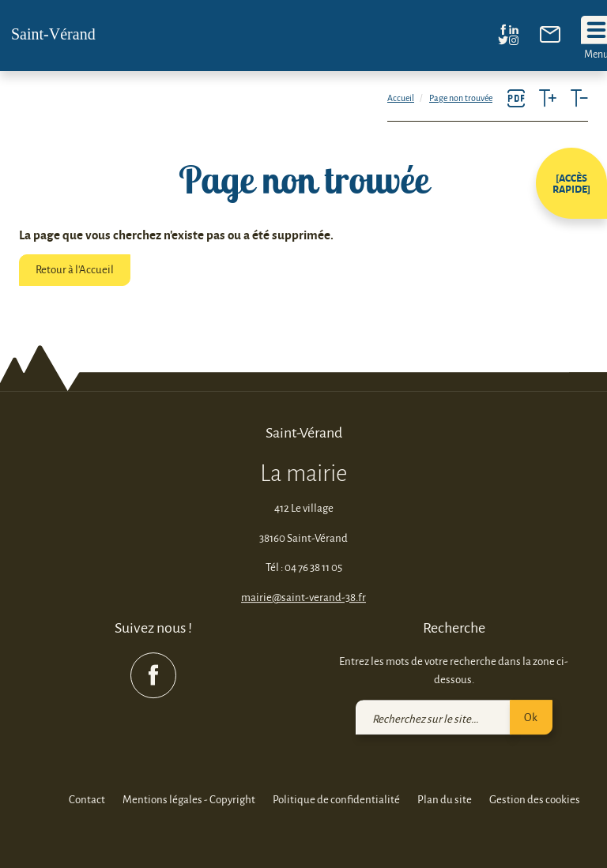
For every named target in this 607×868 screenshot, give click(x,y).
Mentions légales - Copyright (189, 800)
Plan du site (445, 800)
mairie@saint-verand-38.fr (303, 597)
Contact (87, 800)
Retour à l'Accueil (75, 269)
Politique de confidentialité (336, 800)
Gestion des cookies (535, 800)
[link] (550, 38)
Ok (531, 717)
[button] (571, 183)
